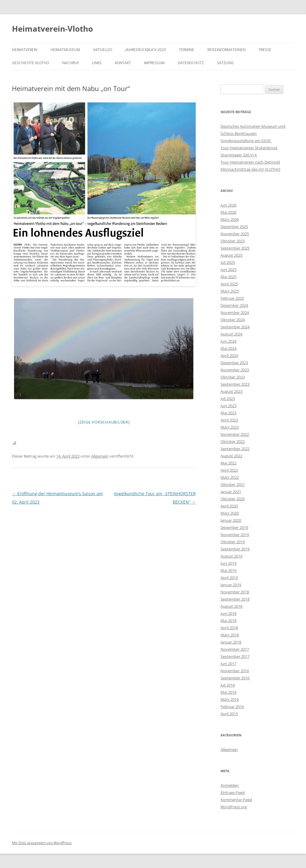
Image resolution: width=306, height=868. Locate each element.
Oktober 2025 (233, 241)
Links (97, 63)
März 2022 (230, 477)
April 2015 (229, 714)
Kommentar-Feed (236, 800)
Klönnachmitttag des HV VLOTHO (250, 169)
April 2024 (229, 355)
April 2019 (229, 578)
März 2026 (230, 219)
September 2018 (235, 599)
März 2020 (230, 513)
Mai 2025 (228, 277)
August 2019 (231, 556)
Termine (187, 50)
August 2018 (231, 606)
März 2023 (230, 427)
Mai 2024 (228, 348)
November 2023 (235, 370)
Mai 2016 (228, 692)
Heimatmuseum (65, 50)
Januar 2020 (231, 520)
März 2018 (230, 635)
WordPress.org (234, 807)
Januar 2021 (231, 492)
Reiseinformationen (227, 50)
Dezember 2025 (234, 227)
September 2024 (235, 327)
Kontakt (123, 63)
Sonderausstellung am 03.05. (246, 141)
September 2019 (235, 549)
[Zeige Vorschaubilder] (104, 422)
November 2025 (235, 234)
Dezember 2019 (234, 527)
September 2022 (235, 449)
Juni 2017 (228, 664)
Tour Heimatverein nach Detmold (250, 162)
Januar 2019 (231, 585)
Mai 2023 (228, 413)
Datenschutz (191, 63)
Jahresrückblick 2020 (146, 50)
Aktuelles (103, 50)
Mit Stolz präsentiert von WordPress (42, 843)
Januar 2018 (231, 642)
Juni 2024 (228, 341)
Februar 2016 (232, 707)
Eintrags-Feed (233, 792)
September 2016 (235, 678)
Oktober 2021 (233, 484)
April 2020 (229, 506)
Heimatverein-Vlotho (52, 29)
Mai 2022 (228, 463)
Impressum (154, 63)
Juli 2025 (228, 262)
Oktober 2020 (233, 499)
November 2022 (235, 434)
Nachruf (71, 63)
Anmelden (230, 785)
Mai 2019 (228, 570)
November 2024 (235, 313)
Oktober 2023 (233, 377)
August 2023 (231, 391)
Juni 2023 (228, 406)
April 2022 (229, 470)
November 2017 (235, 649)
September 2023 (235, 384)
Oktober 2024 (233, 320)
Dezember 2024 (234, 305)
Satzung (225, 63)
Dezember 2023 (234, 363)
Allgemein (100, 456)
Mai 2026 (228, 212)
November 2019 (235, 535)
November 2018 (235, 592)
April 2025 (229, 284)
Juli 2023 (228, 398)
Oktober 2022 (233, 441)
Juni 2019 (228, 563)
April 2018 (229, 628)
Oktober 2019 (233, 542)
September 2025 (235, 248)
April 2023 (229, 420)
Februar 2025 (232, 298)
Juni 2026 (228, 205)
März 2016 (230, 699)
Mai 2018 (228, 621)
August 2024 (231, 334)
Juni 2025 (228, 270)
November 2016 (235, 671)
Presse (265, 50)
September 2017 (235, 656)
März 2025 (230, 291)
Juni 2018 (228, 613)
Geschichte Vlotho (30, 63)
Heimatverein (25, 50)
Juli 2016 (228, 685)
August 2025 (231, 255)
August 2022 (231, 456)
